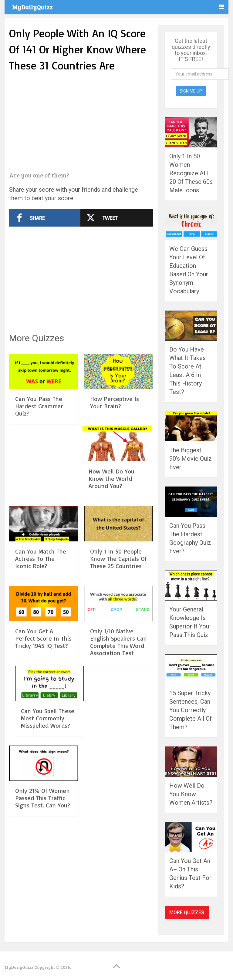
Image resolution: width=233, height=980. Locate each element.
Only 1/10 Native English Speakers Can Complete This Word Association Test (118, 642)
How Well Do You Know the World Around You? (111, 478)
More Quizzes (187, 913)
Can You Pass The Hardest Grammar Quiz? (39, 406)
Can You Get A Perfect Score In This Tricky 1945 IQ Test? (43, 638)
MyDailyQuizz (32, 7)
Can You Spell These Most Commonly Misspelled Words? (48, 718)
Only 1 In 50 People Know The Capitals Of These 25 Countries (118, 559)
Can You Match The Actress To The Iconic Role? (41, 559)
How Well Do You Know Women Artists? (191, 794)
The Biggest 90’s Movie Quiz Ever (191, 459)
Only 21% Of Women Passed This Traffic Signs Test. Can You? (43, 798)
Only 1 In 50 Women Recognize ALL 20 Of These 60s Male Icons (191, 173)
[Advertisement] (81, 123)
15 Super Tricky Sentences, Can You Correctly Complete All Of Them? (191, 710)
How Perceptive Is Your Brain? (115, 402)
